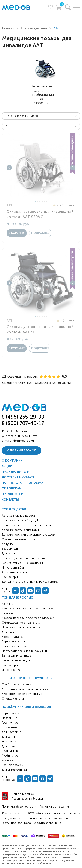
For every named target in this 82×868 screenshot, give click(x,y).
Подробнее (40, 233)
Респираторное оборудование (28, 678)
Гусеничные (10, 723)
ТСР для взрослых (17, 598)
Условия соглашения (55, 807)
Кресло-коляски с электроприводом (28, 618)
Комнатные (10, 727)
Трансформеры (13, 765)
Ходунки (8, 544)
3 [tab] (40, 201)
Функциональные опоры (19, 539)
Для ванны (9, 737)
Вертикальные (11, 713)
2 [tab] (38, 201)
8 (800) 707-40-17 (23, 423)
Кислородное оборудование (22, 694)
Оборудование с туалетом (21, 623)
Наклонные (10, 718)
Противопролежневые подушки (24, 651)
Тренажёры (10, 665)
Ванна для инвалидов (16, 656)
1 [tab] (36, 201)
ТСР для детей (14, 509)
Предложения (13, 494)
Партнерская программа (22, 483)
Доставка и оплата (18, 477)
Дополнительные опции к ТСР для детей (30, 582)
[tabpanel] (41, 168)
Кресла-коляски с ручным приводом (28, 609)
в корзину (17, 233)
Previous (9, 168)
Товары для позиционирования (24, 558)
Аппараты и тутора (15, 572)
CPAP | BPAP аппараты (16, 684)
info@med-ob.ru (23, 441)
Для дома (8, 746)
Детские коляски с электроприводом (28, 535)
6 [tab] (46, 201)
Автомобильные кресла (18, 516)
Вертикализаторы (14, 642)
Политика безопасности (19, 807)
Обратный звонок (21, 451)
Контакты (10, 500)
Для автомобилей (14, 770)
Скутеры (8, 613)
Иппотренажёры (13, 568)
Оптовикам (12, 488)
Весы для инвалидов (16, 660)
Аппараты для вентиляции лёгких (25, 689)
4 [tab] (42, 201)
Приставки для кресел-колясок (24, 627)
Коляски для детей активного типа (26, 525)
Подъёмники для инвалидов (26, 707)
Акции (7, 466)
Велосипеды (10, 549)
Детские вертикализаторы (20, 530)
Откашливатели (13, 699)
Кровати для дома (14, 646)
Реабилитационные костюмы (22, 563)
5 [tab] (44, 201)
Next (73, 168)
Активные (8, 604)
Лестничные (10, 751)
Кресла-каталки (13, 637)
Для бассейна (11, 732)
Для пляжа (9, 632)
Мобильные (10, 756)
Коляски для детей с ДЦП (20, 520)
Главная (8, 28)
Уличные (7, 760)
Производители (34, 28)
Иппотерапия (11, 670)
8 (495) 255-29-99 (23, 417)
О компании (12, 461)
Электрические (13, 741)
